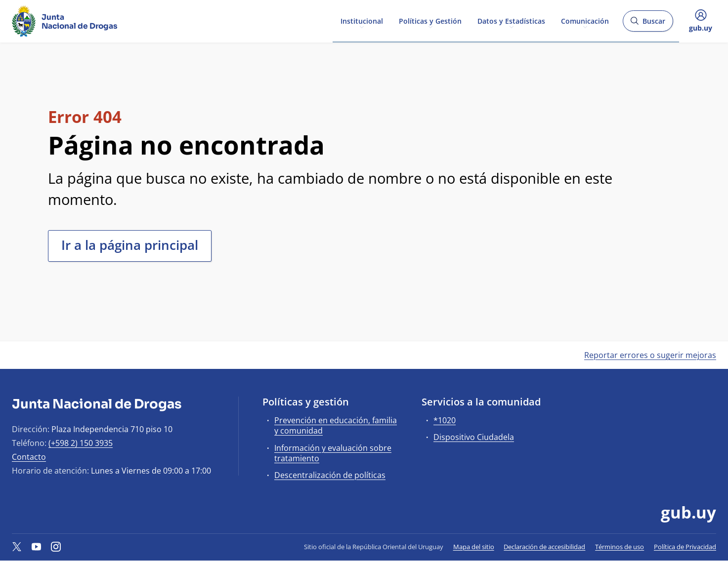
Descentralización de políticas (330, 475)
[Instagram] (56, 547)
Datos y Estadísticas (511, 20)
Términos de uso (620, 547)
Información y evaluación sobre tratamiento (333, 453)
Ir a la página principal (130, 245)
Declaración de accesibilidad (544, 547)
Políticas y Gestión (430, 20)
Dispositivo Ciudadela (474, 437)
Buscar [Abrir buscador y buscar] (648, 24)
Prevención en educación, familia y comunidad (336, 425)
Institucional (362, 20)
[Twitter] (17, 547)
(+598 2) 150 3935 (81, 443)
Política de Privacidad (685, 547)
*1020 (445, 420)
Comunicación (585, 20)
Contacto (29, 457)
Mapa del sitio (474, 547)
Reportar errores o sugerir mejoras (650, 355)
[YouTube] (37, 547)
